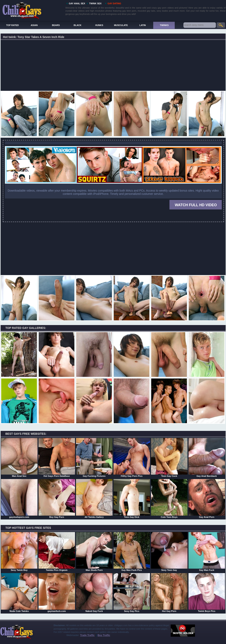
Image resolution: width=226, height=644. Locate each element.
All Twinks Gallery (94, 499)
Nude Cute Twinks (19, 593)
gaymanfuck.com (57, 593)
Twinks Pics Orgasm (57, 552)
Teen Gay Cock (169, 458)
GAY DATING (114, 3)
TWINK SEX (95, 3)
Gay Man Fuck (207, 552)
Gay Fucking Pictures (94, 458)
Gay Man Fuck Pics (132, 552)
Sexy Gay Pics (132, 593)
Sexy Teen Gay (169, 552)
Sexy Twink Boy (19, 552)
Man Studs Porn (94, 552)
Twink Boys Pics (207, 593)
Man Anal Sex (19, 458)
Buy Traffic (104, 635)
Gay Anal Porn (207, 499)
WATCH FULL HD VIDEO (196, 205)
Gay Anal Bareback (207, 458)
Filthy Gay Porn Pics (132, 458)
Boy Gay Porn (57, 499)
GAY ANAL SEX (77, 3)
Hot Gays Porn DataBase (57, 458)
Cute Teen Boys (169, 499)
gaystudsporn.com (19, 499)
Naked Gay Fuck (94, 593)
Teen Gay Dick (132, 499)
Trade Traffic (87, 635)
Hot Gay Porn (169, 593)
